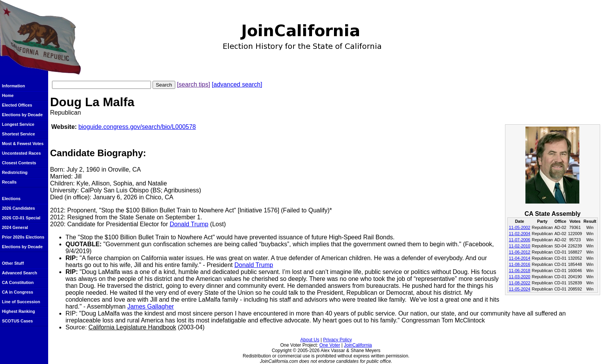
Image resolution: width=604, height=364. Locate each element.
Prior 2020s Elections (23, 237)
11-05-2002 (520, 227)
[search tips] (193, 84)
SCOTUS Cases (17, 321)
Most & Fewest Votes (23, 144)
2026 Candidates (18, 208)
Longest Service (18, 124)
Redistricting (15, 172)
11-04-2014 (520, 258)
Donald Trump (189, 224)
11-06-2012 (520, 252)
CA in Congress (18, 292)
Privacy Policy (338, 340)
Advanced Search (19, 273)
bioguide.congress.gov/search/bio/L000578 (137, 127)
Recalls (9, 182)
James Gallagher (150, 306)
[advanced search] (237, 84)
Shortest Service (18, 134)
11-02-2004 (520, 234)
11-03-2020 (520, 277)
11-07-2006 (520, 240)
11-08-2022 (520, 283)
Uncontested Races (21, 153)
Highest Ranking (18, 311)
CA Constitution (18, 282)
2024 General (15, 227)
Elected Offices (17, 105)
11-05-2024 (520, 289)
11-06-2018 (520, 270)
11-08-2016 (520, 264)
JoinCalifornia (358, 345)
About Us (310, 340)
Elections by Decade (22, 115)
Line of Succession (21, 302)
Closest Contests (19, 163)
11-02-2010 (520, 246)
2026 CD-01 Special (21, 218)
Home (8, 95)
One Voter (330, 345)
